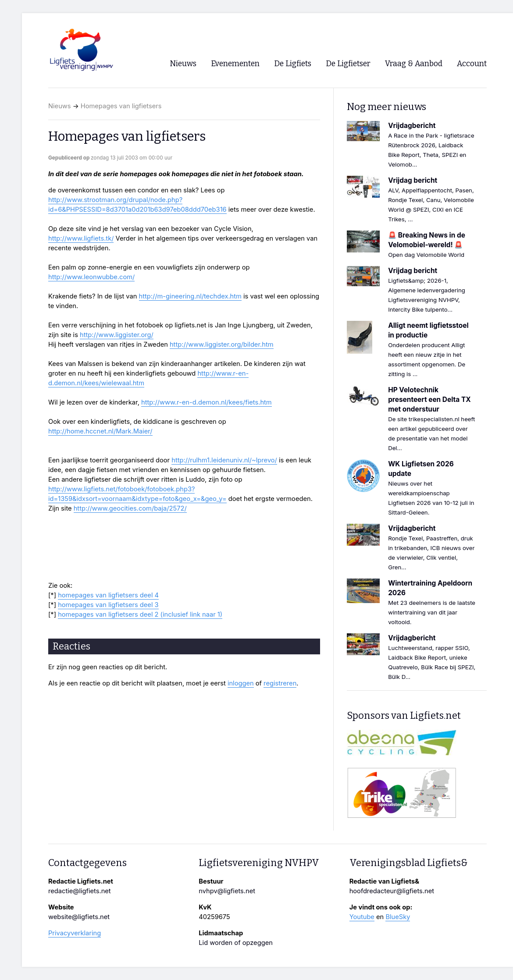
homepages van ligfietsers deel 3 (108, 605)
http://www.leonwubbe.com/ (91, 277)
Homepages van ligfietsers (121, 106)
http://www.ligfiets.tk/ (81, 238)
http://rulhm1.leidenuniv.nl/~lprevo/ (224, 460)
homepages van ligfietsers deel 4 (108, 595)
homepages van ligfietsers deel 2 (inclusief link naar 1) (140, 614)
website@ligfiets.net (79, 917)
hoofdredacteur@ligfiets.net (392, 891)
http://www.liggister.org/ (117, 335)
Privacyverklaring (75, 933)
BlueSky (398, 917)
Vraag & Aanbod (414, 64)
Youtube (362, 917)
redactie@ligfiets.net (80, 891)
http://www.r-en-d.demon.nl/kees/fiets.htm (207, 402)
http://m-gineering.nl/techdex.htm (190, 296)
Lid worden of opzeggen (236, 943)
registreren (280, 683)
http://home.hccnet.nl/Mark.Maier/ (100, 431)
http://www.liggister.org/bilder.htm (222, 344)
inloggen (241, 683)
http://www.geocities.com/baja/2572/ (130, 508)
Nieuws (60, 106)
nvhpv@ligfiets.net (227, 891)
